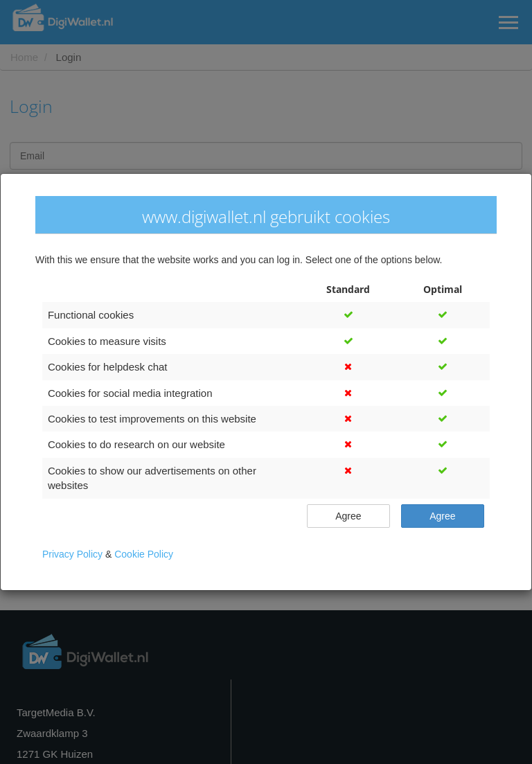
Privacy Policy (74, 554)
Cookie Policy (144, 554)
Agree (348, 516)
